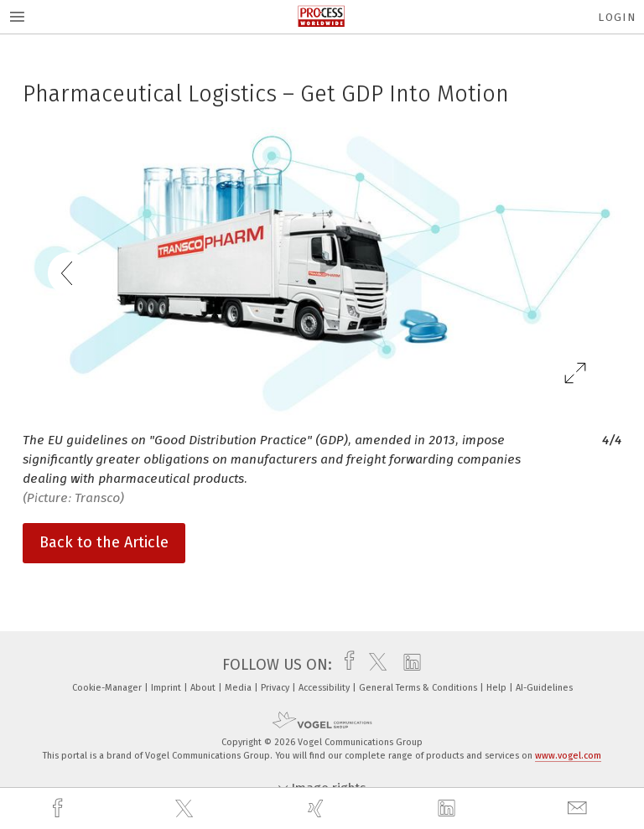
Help (498, 688)
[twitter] (186, 809)
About (204, 688)
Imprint (167, 688)
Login (617, 17)
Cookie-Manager (108, 688)
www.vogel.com (568, 756)
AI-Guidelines (544, 688)
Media (239, 688)
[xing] (318, 808)
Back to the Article (104, 542)
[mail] (579, 808)
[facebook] (60, 808)
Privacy (276, 688)
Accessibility (325, 688)
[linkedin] (449, 809)
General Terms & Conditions (419, 688)
